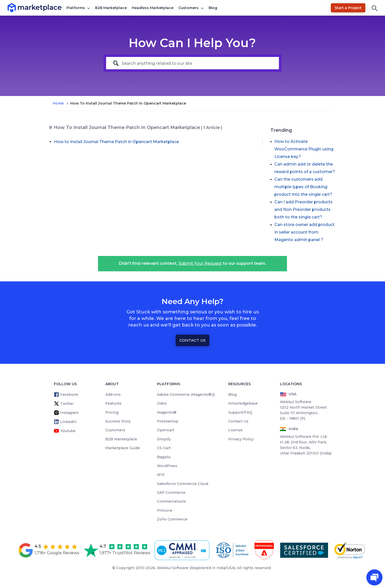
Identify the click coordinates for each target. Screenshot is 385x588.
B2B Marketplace (111, 8)
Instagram (69, 413)
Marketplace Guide (123, 448)
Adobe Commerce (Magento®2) (186, 395)
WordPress (167, 466)
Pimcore (165, 510)
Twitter (67, 404)
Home (58, 103)
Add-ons (113, 395)
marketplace (18, 7)
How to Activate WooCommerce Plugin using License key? (304, 149)
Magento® (167, 412)
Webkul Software (173, 568)
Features (113, 403)
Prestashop (168, 421)
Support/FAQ (240, 412)
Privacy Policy (241, 439)
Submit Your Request (200, 263)
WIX (161, 475)
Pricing (112, 412)
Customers (188, 8)
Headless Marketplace (153, 8)
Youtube (68, 431)
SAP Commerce (171, 493)
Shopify (164, 439)
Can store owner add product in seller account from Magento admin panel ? (304, 232)
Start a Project (348, 8)
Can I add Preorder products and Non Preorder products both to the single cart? (303, 209)
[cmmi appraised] (183, 550)
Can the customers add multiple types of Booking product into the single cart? (303, 187)
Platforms (76, 8)
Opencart (166, 430)
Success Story (118, 421)
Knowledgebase (243, 403)
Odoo (162, 403)
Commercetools (171, 501)
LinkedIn (68, 422)
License (235, 430)
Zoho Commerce (172, 519)
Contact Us (192, 340)
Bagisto (164, 457)
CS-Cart (164, 448)
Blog (213, 8)
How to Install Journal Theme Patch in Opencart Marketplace (116, 142)
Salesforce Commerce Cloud (183, 484)
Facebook (69, 395)
